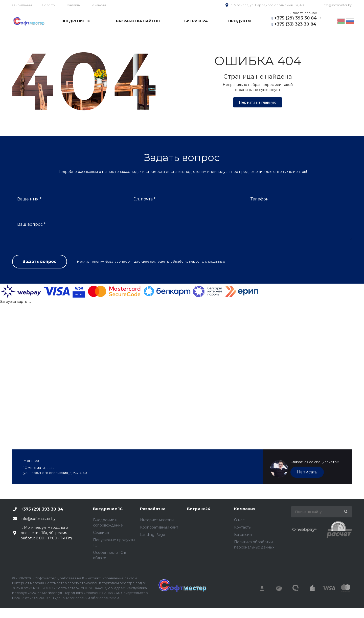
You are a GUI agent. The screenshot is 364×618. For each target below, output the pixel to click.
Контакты (73, 5)
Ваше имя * (29, 199)
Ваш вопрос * (31, 224)
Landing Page (153, 535)
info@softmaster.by (337, 5)
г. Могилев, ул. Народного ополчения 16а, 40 (267, 5)
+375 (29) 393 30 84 (295, 18)
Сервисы (101, 533)
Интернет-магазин (157, 520)
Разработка (153, 509)
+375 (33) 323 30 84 (295, 24)
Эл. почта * (145, 199)
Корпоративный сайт (159, 527)
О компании (22, 5)
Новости (49, 5)
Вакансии (98, 5)
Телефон (260, 199)
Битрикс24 (199, 509)
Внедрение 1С (108, 509)
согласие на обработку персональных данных (187, 261)
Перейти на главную (258, 102)
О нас (239, 520)
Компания (245, 509)
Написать (307, 472)
